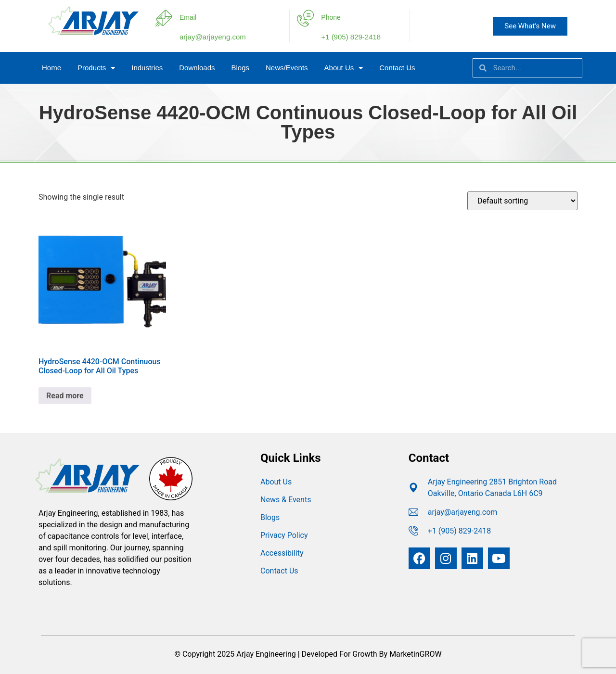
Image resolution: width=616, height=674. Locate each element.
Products (96, 68)
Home (51, 68)
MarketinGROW (415, 654)
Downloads (197, 68)
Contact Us (397, 68)
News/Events (287, 68)
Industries (147, 68)
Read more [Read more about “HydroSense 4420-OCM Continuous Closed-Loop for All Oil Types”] (65, 396)
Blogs (240, 68)
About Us (344, 68)
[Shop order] (522, 201)
